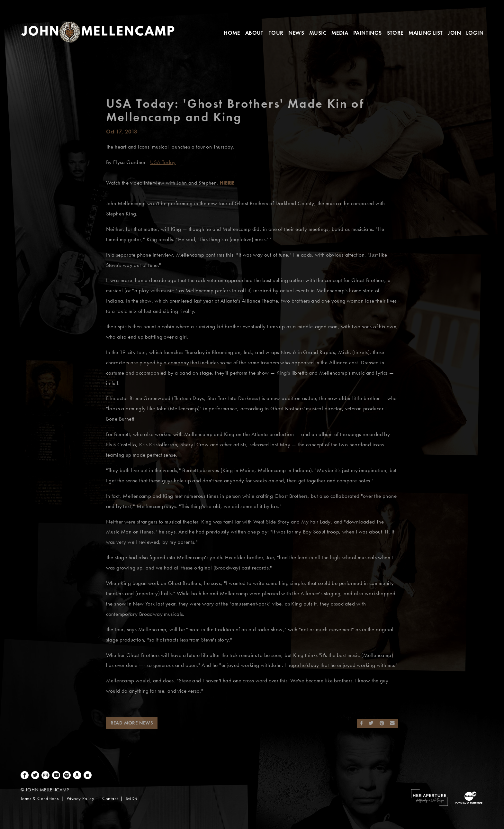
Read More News (132, 723)
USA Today (163, 162)
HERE (227, 183)
